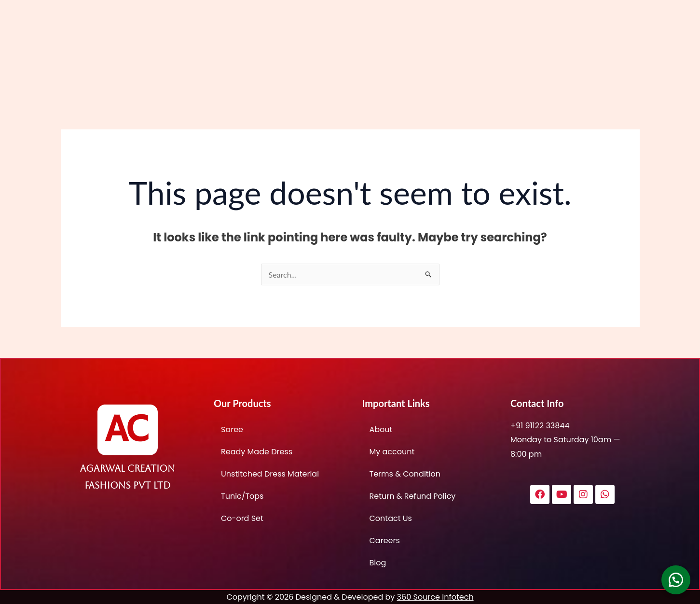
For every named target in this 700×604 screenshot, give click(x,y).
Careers (385, 541)
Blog (378, 563)
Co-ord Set (242, 518)
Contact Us (391, 518)
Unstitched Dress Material (270, 474)
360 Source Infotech (435, 597)
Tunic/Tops (242, 496)
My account (392, 452)
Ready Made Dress (257, 452)
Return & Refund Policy (413, 496)
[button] (676, 580)
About (381, 429)
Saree (232, 429)
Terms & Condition (405, 474)
